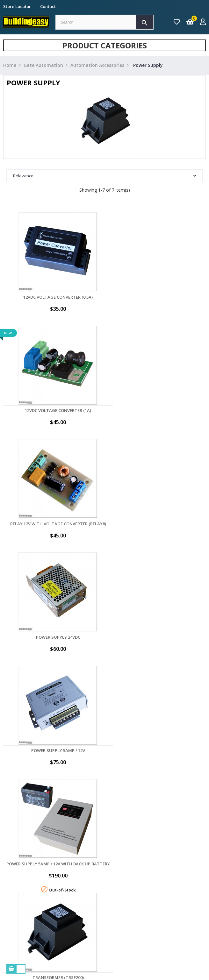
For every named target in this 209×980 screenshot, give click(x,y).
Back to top (177, 693)
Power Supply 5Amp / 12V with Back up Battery (157, 526)
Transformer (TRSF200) (52, 638)
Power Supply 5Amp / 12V (52, 524)
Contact (48, 6)
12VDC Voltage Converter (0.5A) (52, 297)
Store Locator (17, 6)
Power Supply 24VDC (157, 410)
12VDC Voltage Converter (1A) (157, 297)
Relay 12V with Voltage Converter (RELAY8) (52, 410)
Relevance (104, 176)
